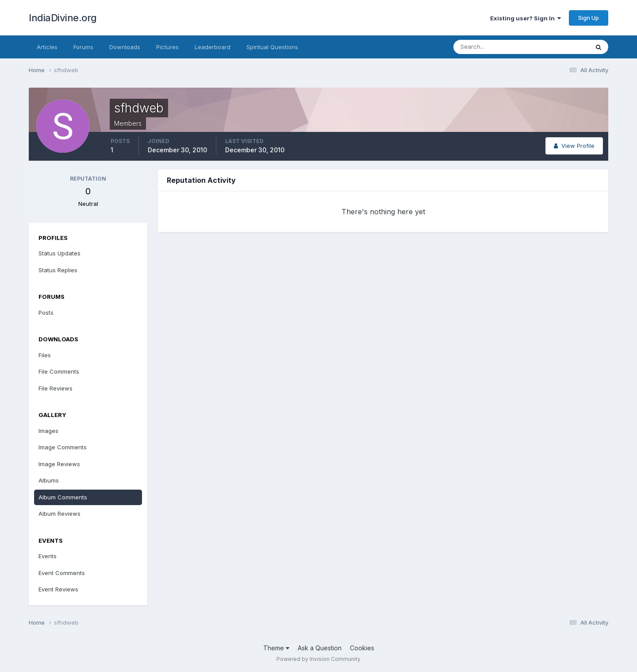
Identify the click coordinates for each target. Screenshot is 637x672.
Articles (47, 47)
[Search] (492, 47)
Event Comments (62, 573)
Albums (49, 480)
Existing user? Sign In (526, 18)
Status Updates (59, 253)
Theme (276, 648)
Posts (46, 313)
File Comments (59, 371)
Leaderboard (213, 47)
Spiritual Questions (272, 47)
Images (48, 431)
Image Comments (63, 447)
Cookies (362, 648)
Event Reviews (58, 589)
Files (45, 355)
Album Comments (63, 497)
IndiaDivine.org (63, 18)
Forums (83, 47)
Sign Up (589, 18)
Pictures (167, 47)
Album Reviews (59, 514)
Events (48, 556)
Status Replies (58, 270)
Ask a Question (320, 648)
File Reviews (56, 388)
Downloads (125, 47)
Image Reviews (59, 464)
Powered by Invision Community (318, 659)
